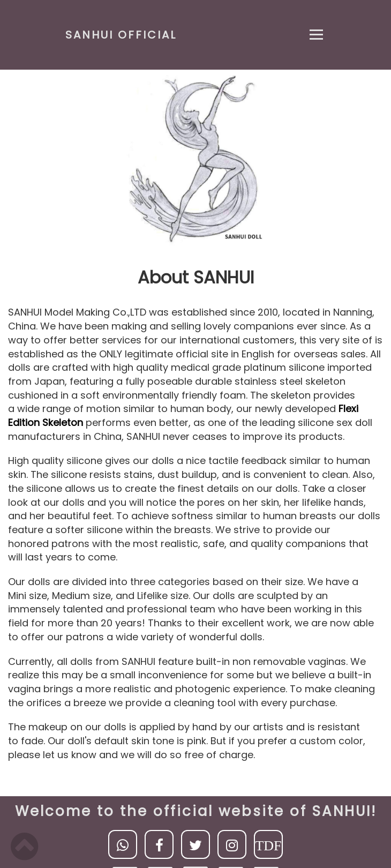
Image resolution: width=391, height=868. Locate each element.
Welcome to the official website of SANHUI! (196, 811)
